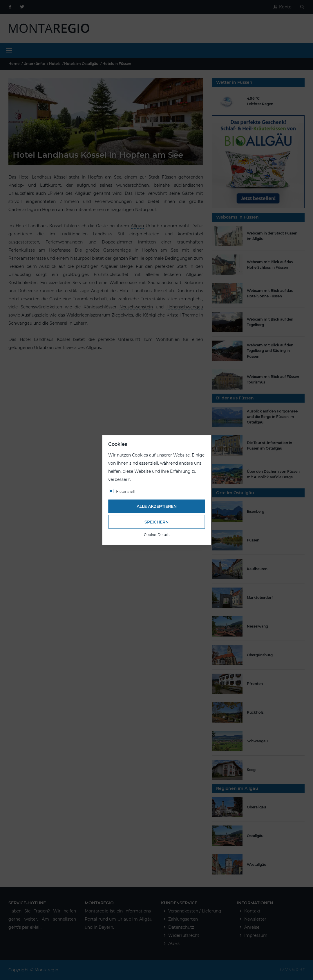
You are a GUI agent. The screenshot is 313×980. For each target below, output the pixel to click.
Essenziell (126, 491)
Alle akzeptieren (157, 506)
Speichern (156, 522)
